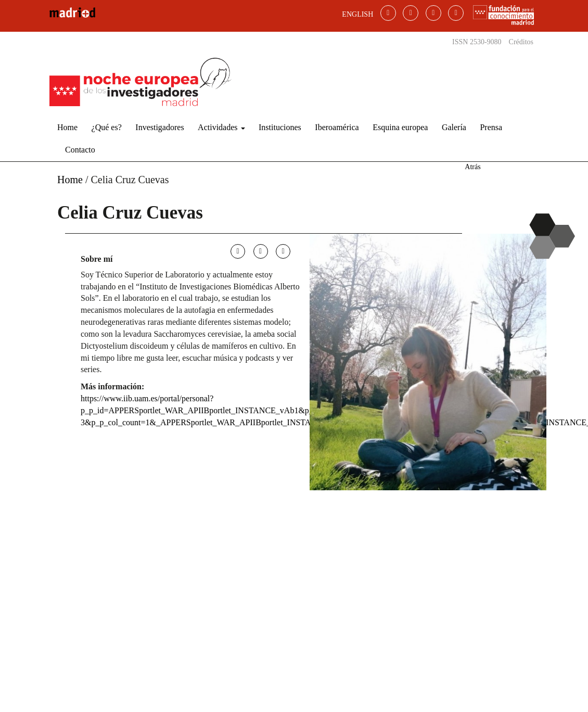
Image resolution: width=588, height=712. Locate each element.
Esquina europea (400, 127)
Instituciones (280, 127)
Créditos (521, 42)
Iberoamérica (337, 127)
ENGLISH (357, 14)
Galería (454, 127)
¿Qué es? (107, 127)
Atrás (472, 167)
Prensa (491, 127)
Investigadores (159, 127)
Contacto (80, 150)
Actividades (221, 127)
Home (67, 127)
